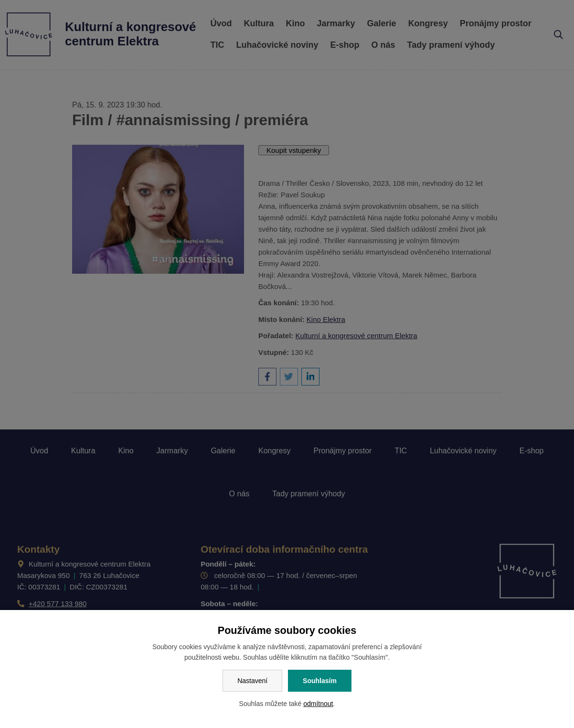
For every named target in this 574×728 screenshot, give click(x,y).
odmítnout (318, 704)
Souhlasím (320, 681)
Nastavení (252, 681)
